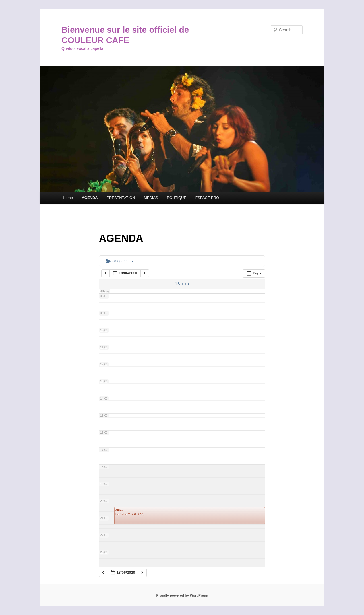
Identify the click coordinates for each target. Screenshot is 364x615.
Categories (120, 261)
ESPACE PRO (207, 198)
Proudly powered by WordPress (182, 595)
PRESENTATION (121, 198)
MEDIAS (151, 198)
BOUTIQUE (177, 198)
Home (68, 198)
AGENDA (90, 198)
